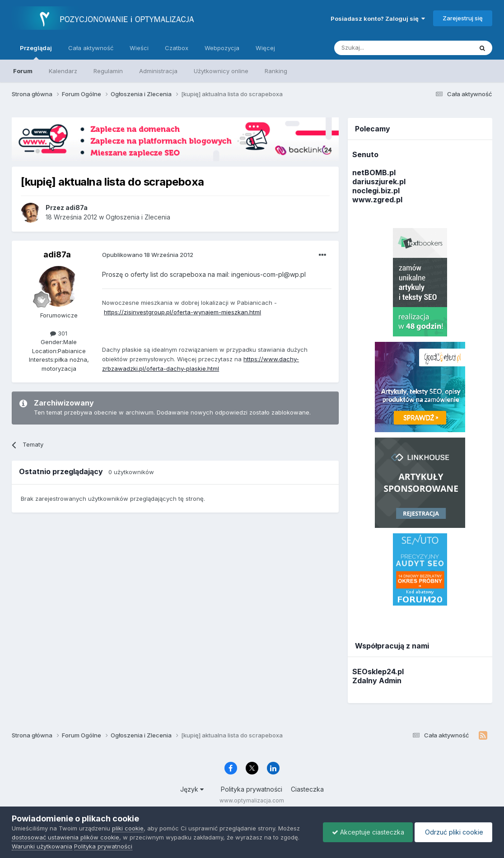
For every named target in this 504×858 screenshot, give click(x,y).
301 (59, 333)
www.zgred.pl (377, 200)
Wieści (139, 48)
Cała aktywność (91, 48)
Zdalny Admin (377, 681)
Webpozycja (222, 48)
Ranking (276, 71)
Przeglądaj (36, 52)
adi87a (57, 254)
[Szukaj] (381, 48)
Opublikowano (148, 255)
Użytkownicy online (221, 71)
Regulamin (108, 71)
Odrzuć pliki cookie (453, 832)
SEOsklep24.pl (378, 671)
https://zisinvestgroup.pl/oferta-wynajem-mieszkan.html (182, 312)
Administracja (158, 71)
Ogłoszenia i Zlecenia (138, 217)
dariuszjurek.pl (379, 182)
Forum (23, 71)
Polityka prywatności (252, 789)
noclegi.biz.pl (376, 191)
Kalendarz (63, 71)
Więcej (265, 48)
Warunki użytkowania (42, 846)
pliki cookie (128, 828)
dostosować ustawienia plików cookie (65, 837)
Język (192, 789)
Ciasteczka (307, 789)
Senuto (365, 154)
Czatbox (177, 48)
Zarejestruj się (463, 18)
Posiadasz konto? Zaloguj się (378, 19)
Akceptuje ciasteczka (366, 832)
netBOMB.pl (374, 173)
